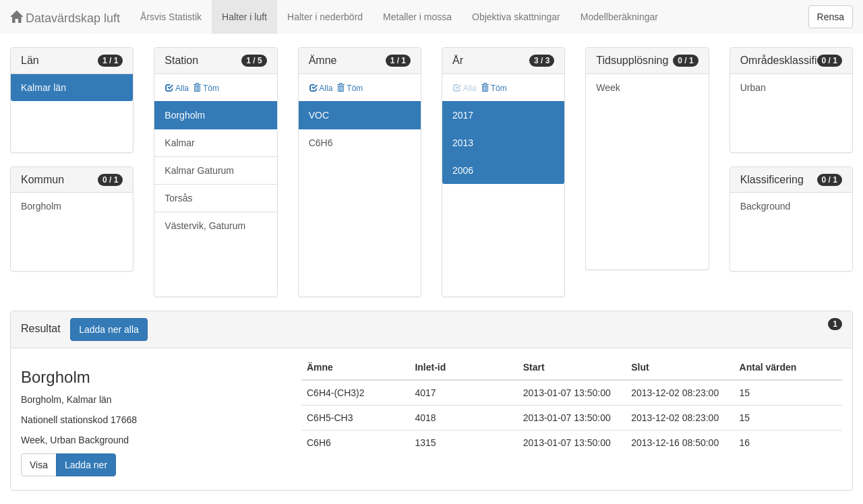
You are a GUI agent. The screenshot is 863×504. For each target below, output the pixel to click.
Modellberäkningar (619, 17)
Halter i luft (244, 17)
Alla (177, 88)
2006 (463, 170)
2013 (463, 143)
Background (766, 206)
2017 (463, 115)
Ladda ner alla (109, 329)
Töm (206, 88)
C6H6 (321, 143)
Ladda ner (86, 465)
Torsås (178, 198)
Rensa (831, 17)
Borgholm (41, 206)
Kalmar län (43, 88)
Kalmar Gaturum (199, 170)
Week (608, 88)
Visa (39, 465)
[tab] (431, 330)
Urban (753, 88)
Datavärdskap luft (65, 18)
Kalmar (179, 143)
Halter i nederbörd (325, 17)
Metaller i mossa (417, 17)
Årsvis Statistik (171, 17)
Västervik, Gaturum (205, 226)
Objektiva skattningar (516, 17)
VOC (319, 115)
